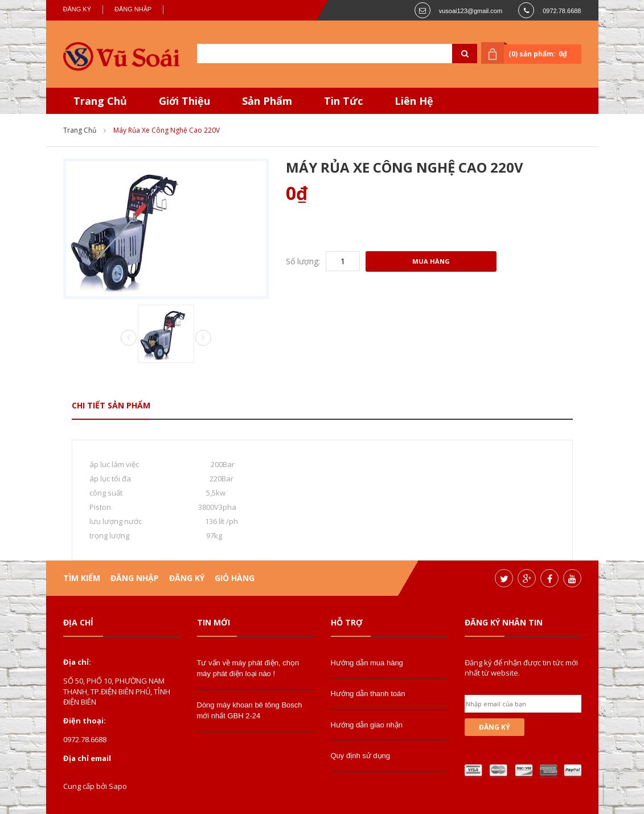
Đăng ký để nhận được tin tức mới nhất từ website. (521, 668)
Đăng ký (77, 9)
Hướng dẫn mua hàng (367, 663)
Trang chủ (80, 130)
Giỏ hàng (235, 578)
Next (203, 338)
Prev (129, 338)
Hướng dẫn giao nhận (367, 725)
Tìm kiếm (82, 578)
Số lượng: (303, 261)
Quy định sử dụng (361, 756)
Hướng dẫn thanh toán (368, 694)
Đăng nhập (133, 9)
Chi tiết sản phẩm (111, 405)
